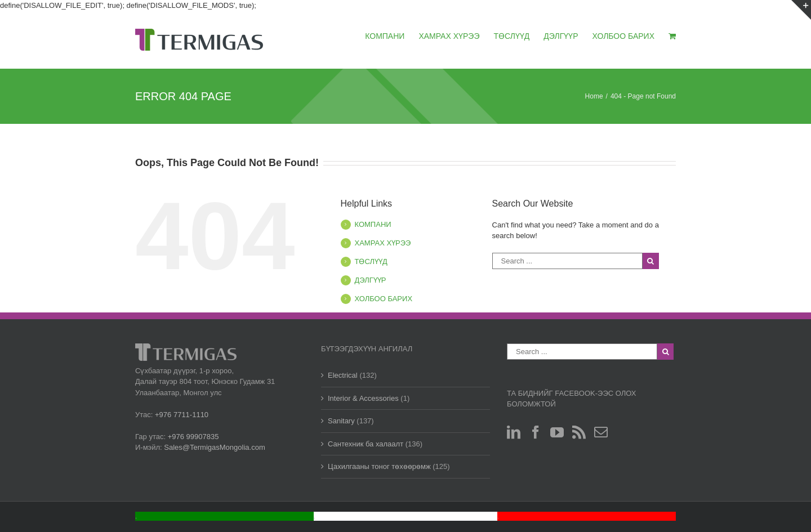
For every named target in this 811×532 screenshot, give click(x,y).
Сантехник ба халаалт (366, 444)
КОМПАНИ (373, 224)
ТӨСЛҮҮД (371, 261)
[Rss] (579, 432)
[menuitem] (392, 35)
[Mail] (601, 432)
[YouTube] (557, 432)
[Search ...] (567, 261)
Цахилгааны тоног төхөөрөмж (379, 466)
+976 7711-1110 (182, 415)
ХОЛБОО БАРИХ (384, 299)
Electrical (343, 375)
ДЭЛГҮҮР (371, 280)
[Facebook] (536, 432)
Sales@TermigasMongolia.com (214, 447)
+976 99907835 (193, 437)
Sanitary (341, 421)
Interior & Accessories (363, 398)
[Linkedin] (514, 432)
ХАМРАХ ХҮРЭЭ (383, 243)
